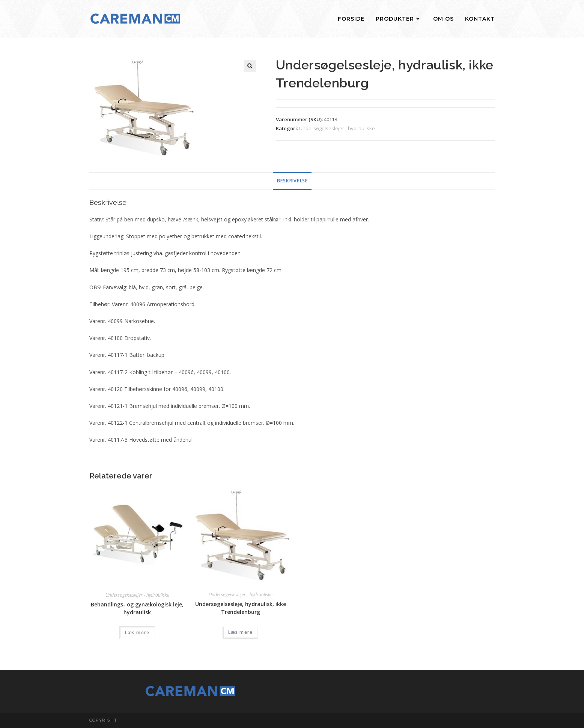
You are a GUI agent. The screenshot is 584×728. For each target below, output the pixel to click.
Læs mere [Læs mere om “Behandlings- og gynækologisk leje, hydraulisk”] (137, 632)
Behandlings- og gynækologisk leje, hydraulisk (137, 608)
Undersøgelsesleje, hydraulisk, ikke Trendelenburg (241, 608)
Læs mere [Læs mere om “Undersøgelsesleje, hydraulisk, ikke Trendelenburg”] (241, 632)
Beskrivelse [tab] (292, 181)
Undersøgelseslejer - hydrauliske (337, 128)
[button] (250, 66)
